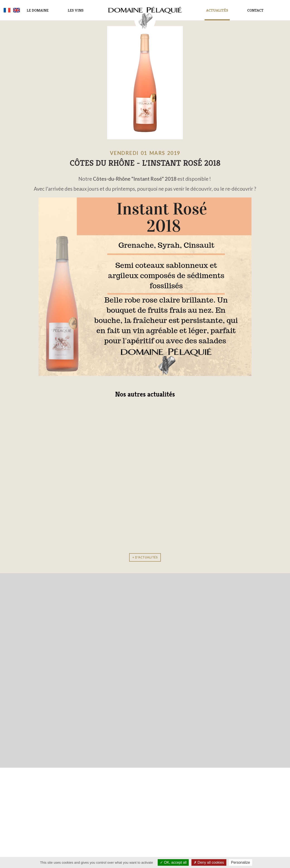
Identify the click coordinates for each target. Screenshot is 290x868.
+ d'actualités (145, 557)
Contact (255, 10)
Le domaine (38, 10)
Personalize (241, 862)
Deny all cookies (209, 862)
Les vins (76, 10)
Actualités (217, 10)
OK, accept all (173, 862)
